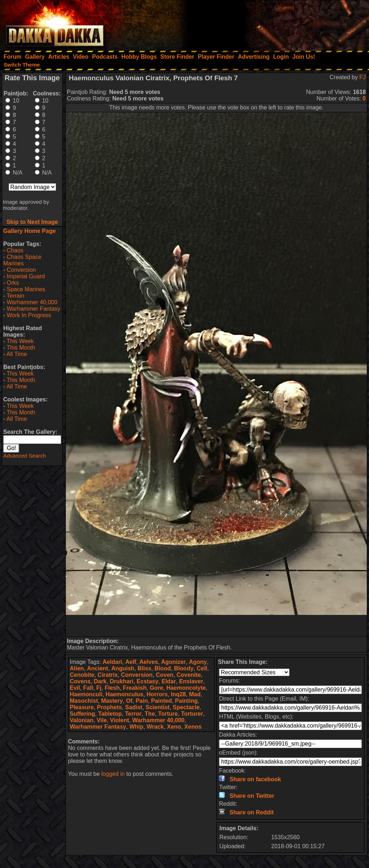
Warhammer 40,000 (32, 302)
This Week (20, 341)
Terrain (15, 296)
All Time (17, 354)
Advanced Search (24, 456)
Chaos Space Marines (22, 260)
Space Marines (26, 289)
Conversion (21, 270)
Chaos (15, 250)
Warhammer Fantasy (34, 309)
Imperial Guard (26, 276)
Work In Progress (29, 315)
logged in (113, 774)
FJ (363, 77)
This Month (21, 348)
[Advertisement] (272, 23)
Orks (13, 283)
